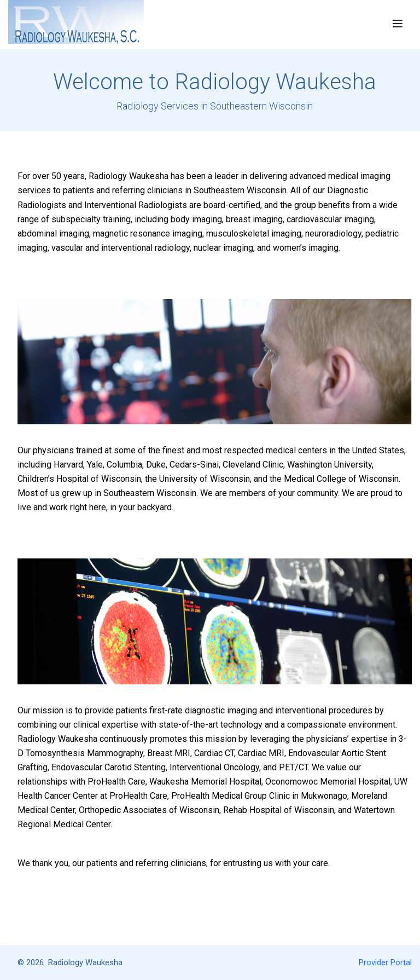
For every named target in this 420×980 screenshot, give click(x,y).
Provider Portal (385, 962)
